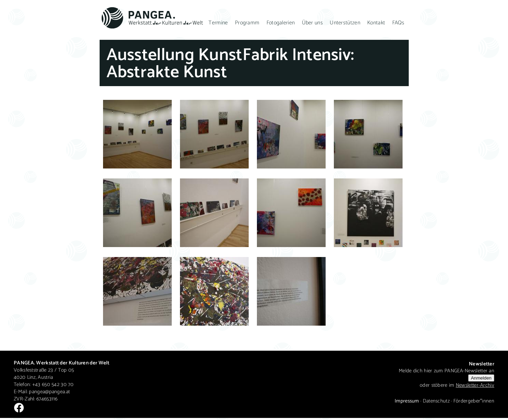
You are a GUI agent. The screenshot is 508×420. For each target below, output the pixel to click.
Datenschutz (436, 401)
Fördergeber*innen (474, 401)
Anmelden (481, 378)
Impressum (407, 401)
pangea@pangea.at (49, 392)
